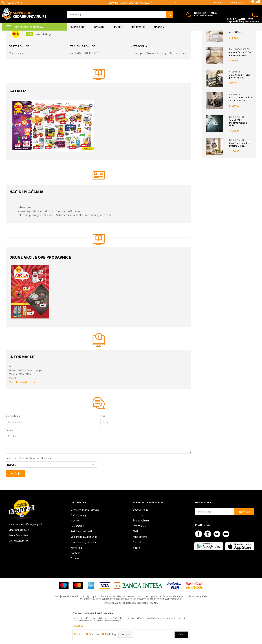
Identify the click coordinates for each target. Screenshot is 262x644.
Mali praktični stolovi (239, 80)
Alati (135, 562)
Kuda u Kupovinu (15, 33)
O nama (75, 589)
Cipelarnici (234, 102)
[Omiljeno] (250, 3)
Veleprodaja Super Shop (84, 567)
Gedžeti (137, 573)
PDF (251, 38)
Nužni (81, 634)
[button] (120, 14)
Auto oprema (140, 567)
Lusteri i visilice (236, 147)
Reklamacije (77, 556)
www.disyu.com (29, 413)
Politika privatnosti (81, 562)
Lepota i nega (141, 540)
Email (103, 446)
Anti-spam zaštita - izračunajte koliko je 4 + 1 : (31, 489)
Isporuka (76, 551)
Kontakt (75, 584)
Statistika (94, 634)
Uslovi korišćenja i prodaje (85, 540)
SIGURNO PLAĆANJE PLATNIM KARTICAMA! (131, 3)
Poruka (10, 461)
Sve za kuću (139, 556)
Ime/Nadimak (14, 446)
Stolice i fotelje (236, 57)
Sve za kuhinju (141, 551)
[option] (131, 3)
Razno (136, 578)
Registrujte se (238, 3)
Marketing (76, 578)
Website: (15, 413)
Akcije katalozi (33, 33)
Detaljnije (78, 626)
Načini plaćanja (79, 546)
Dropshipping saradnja (83, 573)
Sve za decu (140, 546)
